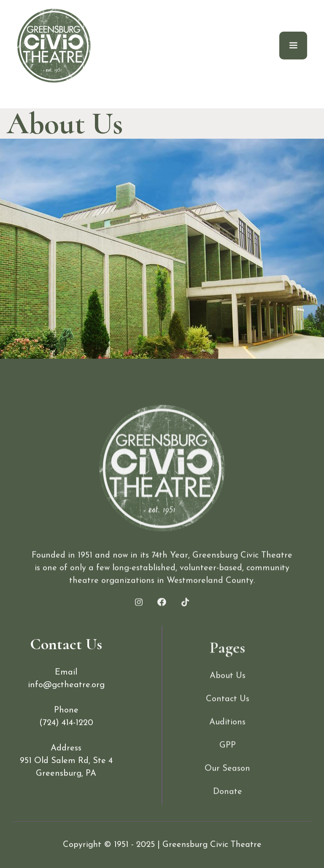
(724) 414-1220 (66, 746)
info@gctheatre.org (66, 708)
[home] (54, 46)
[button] (293, 46)
